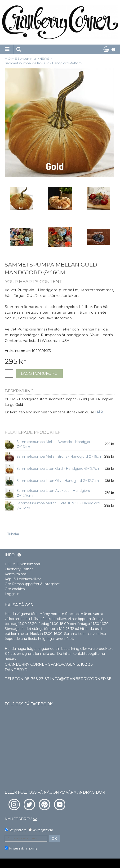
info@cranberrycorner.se (81, 679)
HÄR (99, 412)
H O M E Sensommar (21, 59)
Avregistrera (43, 830)
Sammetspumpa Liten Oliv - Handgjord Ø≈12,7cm (58, 481)
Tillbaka (13, 534)
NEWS (44, 59)
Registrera (18, 830)
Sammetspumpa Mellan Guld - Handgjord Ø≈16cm (43, 63)
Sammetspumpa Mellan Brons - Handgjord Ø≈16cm (59, 457)
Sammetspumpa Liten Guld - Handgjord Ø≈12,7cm (58, 469)
